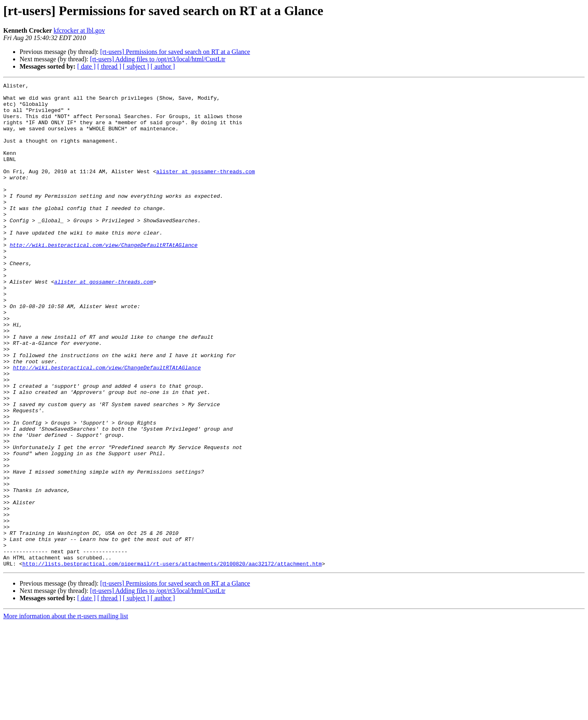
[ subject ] (136, 66)
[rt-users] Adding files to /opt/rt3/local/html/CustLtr (158, 59)
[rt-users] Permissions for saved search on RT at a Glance (175, 52)
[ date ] (86, 66)
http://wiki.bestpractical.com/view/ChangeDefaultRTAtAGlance (104, 278)
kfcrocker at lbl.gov (79, 30)
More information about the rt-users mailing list (66, 713)
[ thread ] (109, 66)
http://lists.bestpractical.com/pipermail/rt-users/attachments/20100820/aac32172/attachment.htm (172, 660)
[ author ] (163, 66)
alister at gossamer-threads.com (205, 190)
